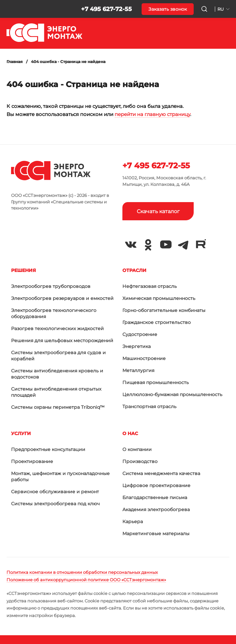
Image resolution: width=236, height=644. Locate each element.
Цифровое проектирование (156, 485)
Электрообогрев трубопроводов (51, 286)
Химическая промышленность (159, 298)
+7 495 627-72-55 (106, 9)
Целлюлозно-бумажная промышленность (172, 394)
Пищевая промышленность (156, 382)
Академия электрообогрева (156, 509)
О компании (137, 449)
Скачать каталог (158, 211)
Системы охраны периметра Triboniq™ (58, 407)
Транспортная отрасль (149, 406)
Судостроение (140, 334)
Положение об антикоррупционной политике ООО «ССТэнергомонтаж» (86, 580)
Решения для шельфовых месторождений (62, 341)
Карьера (133, 522)
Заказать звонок (168, 9)
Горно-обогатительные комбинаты (164, 310)
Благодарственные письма (155, 497)
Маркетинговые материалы (156, 534)
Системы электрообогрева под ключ (55, 504)
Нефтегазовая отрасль (150, 286)
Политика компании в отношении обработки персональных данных (82, 572)
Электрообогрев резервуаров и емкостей (62, 298)
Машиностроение (144, 358)
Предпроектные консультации (48, 449)
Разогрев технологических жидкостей (57, 328)
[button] (10, 9)
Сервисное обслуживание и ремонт (55, 492)
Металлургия (138, 370)
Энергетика (137, 346)
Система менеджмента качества (161, 473)
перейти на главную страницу (152, 114)
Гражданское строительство (157, 322)
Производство (140, 461)
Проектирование (32, 461)
